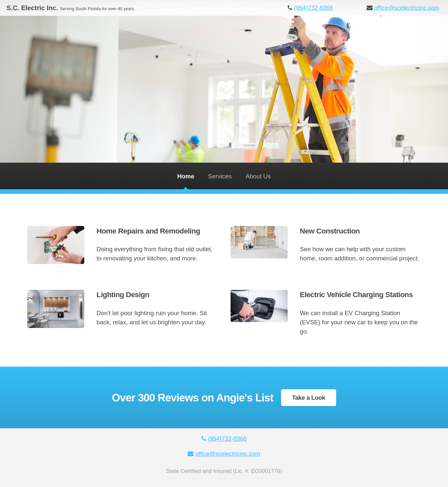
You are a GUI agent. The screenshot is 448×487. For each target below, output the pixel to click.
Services (220, 176)
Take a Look (308, 398)
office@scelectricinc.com (407, 8)
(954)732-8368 (313, 8)
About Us (258, 176)
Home (186, 176)
